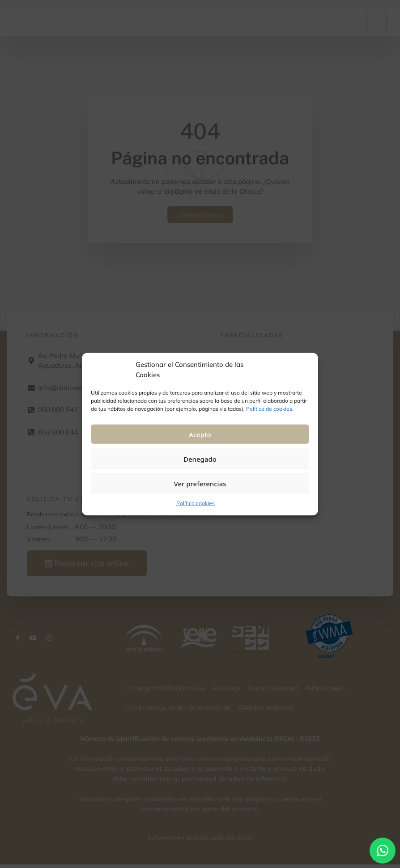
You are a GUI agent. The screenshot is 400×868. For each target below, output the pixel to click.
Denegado (200, 459)
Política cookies (196, 503)
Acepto (200, 434)
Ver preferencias (200, 483)
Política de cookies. (270, 409)
